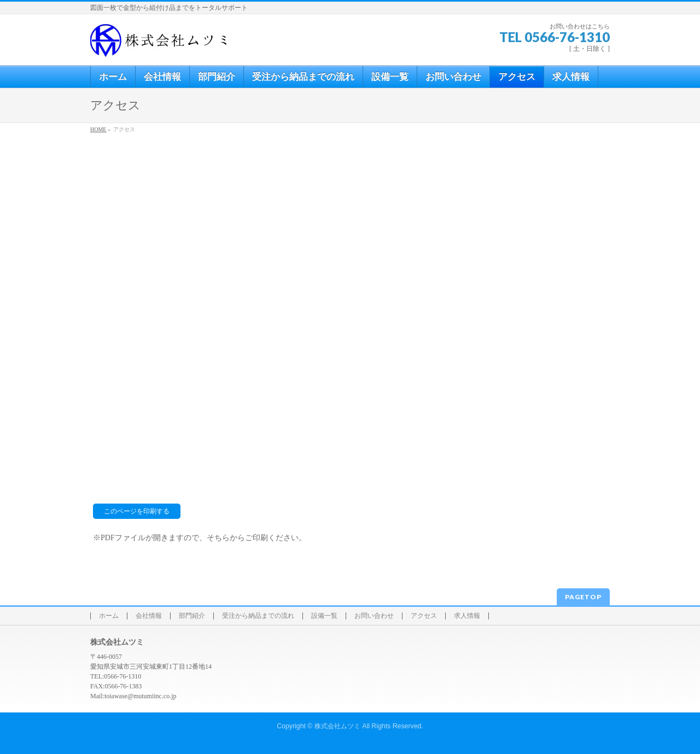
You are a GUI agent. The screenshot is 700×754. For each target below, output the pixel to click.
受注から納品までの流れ (258, 616)
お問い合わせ (374, 616)
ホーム (109, 616)
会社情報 (149, 616)
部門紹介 (192, 616)
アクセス (424, 616)
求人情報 (467, 616)
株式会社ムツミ (337, 726)
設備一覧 (324, 616)
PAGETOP (583, 597)
